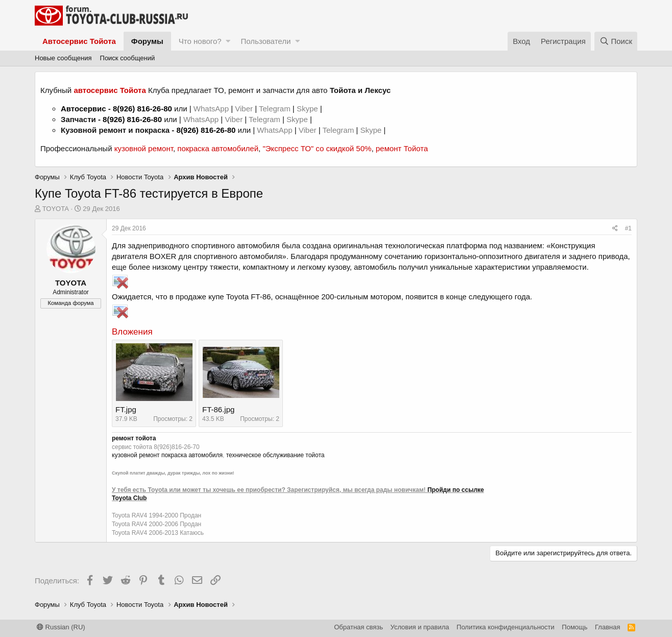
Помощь (574, 627)
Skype (308, 109)
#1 (628, 228)
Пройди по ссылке (456, 490)
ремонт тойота (134, 438)
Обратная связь (358, 627)
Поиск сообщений (128, 58)
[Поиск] (616, 41)
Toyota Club (129, 498)
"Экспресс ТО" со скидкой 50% (317, 148)
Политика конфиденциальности (506, 627)
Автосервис (83, 109)
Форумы (147, 41)
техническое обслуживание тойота (275, 455)
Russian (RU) (61, 627)
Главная (607, 627)
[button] (228, 41)
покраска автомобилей (218, 148)
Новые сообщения (63, 58)
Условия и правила (420, 627)
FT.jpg (126, 409)
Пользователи (266, 41)
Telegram (276, 109)
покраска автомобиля (192, 455)
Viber (244, 109)
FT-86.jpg (218, 409)
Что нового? (200, 41)
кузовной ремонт (144, 148)
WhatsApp (212, 109)
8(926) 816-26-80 (142, 109)
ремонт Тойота (402, 148)
